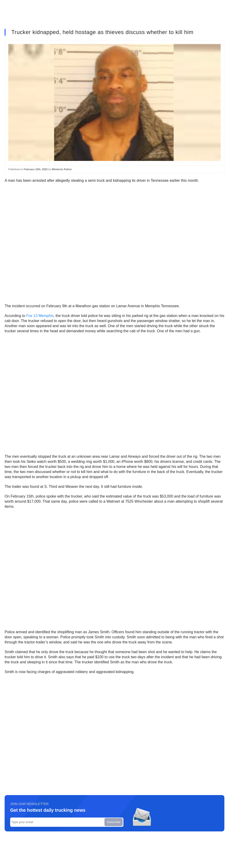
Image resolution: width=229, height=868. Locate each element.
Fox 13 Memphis (40, 316)
